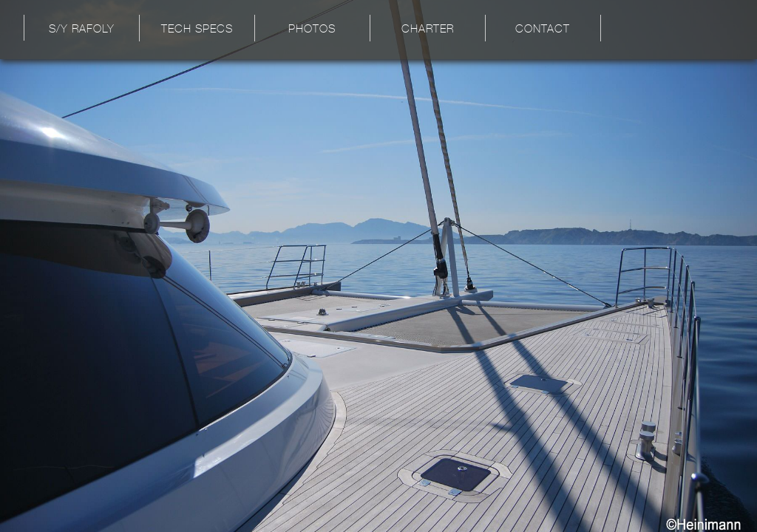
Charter (428, 30)
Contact (543, 30)
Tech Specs (197, 30)
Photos (312, 30)
